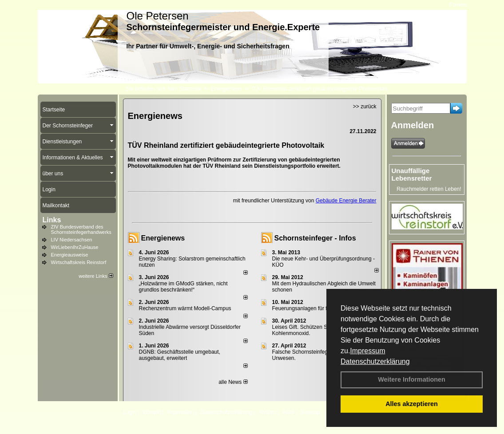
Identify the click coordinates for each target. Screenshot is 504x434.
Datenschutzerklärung (375, 361)
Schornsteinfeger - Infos (315, 238)
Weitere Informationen (412, 379)
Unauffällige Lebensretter (412, 174)
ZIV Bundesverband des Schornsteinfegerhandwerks (81, 229)
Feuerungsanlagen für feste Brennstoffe (319, 308)
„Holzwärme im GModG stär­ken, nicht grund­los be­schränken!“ (183, 287)
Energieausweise (70, 255)
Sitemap (310, 412)
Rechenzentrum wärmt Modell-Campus (185, 308)
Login (130, 412)
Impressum (367, 351)
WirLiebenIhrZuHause (75, 247)
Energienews (163, 238)
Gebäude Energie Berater (346, 201)
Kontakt (152, 412)
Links (52, 220)
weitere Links (96, 276)
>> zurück (365, 107)
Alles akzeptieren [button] (412, 404)
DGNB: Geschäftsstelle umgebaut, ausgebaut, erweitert (180, 355)
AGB (288, 412)
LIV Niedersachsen (72, 240)
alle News (233, 382)
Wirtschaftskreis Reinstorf (79, 262)
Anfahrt (268, 412)
